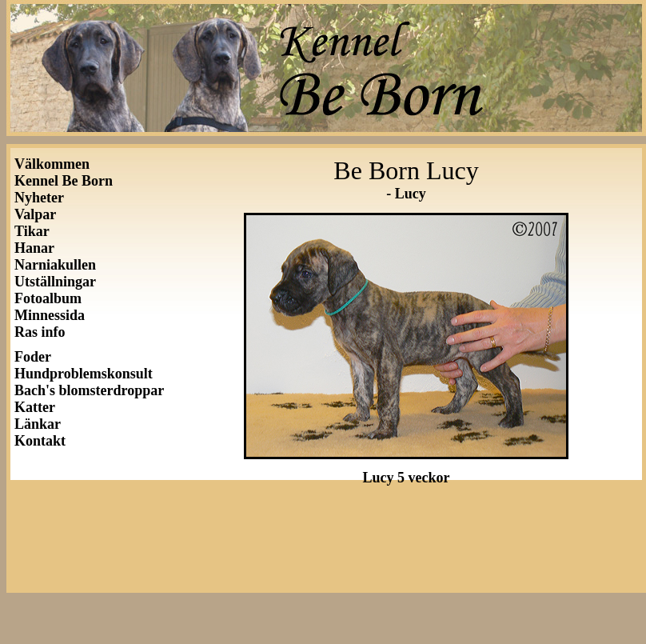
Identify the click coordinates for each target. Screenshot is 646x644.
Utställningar (59, 282)
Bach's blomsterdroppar (89, 390)
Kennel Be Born (64, 181)
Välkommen (52, 164)
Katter (35, 407)
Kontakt (40, 441)
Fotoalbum (48, 298)
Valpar (35, 214)
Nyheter (39, 198)
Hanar (34, 248)
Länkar (38, 424)
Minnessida (50, 315)
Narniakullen (55, 265)
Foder (33, 357)
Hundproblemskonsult (84, 374)
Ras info (40, 332)
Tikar (32, 231)
